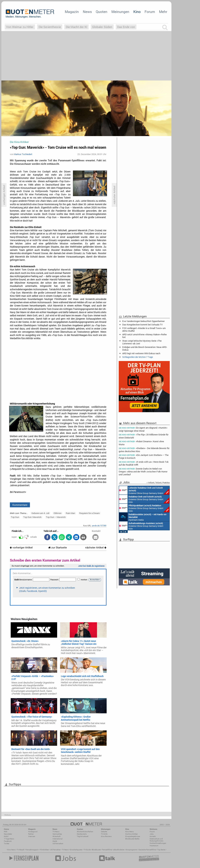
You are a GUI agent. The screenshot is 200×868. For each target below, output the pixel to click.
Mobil (6, 836)
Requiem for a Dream (89, 513)
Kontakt (153, 836)
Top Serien (161, 850)
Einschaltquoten (76, 850)
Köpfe (55, 841)
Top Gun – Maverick (56, 517)
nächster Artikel (96, 547)
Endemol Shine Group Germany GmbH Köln (144, 490)
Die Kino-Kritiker (131, 834)
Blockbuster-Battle (132, 839)
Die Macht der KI (77, 27)
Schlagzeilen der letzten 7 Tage (138, 357)
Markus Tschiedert (23, 154)
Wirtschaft (56, 836)
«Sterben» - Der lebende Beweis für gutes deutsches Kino (144, 450)
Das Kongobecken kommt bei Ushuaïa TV (142, 325)
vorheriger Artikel (21, 547)
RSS (6, 832)
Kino (137, 12)
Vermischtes (57, 834)
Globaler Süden (102, 27)
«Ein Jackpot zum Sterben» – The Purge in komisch (144, 456)
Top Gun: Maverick (32, 517)
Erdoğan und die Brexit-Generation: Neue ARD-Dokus (145, 348)
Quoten (102, 12)
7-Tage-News (9, 839)
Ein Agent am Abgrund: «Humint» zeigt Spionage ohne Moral (143, 429)
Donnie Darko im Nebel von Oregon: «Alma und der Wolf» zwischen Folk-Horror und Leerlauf (143, 471)
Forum (150, 12)
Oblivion (57, 513)
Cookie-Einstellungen (158, 843)
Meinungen (120, 12)
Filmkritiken (44, 850)
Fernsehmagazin (32, 850)
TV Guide (87, 850)
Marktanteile (82, 834)
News (87, 12)
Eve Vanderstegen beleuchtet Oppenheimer (143, 321)
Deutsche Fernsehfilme (147, 850)
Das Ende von (126, 27)
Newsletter (8, 834)
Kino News (11, 850)
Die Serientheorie (50, 27)
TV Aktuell (20, 850)
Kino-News (130, 832)
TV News (65, 850)
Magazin (72, 12)
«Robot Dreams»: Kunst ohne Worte (141, 443)
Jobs (152, 834)
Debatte (104, 832)
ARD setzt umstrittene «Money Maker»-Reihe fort (144, 336)
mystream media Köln (143, 517)
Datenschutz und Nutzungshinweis (156, 840)
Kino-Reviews (106, 836)
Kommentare (20, 505)
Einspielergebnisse (133, 836)
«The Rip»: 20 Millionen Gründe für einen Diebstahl (144, 436)
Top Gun (15, 517)
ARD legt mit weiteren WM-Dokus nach (141, 353)
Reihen (31, 834)
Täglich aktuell (83, 836)
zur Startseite (58, 547)
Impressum (154, 846)
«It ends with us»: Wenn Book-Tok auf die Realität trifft (144, 463)
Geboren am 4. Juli (40, 513)
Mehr (163, 12)
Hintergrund (33, 832)
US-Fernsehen (58, 844)
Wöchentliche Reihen (85, 832)
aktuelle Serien (119, 850)
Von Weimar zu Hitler (20, 27)
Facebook (8, 841)
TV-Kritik (104, 834)
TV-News (56, 832)
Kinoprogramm (132, 850)
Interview (32, 836)
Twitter (7, 844)
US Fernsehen (55, 850)
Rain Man (70, 513)
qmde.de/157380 (99, 525)
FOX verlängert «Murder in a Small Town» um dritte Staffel (144, 329)
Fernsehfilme (107, 850)
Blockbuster (96, 850)
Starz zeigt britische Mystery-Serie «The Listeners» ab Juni (142, 342)
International (58, 839)
